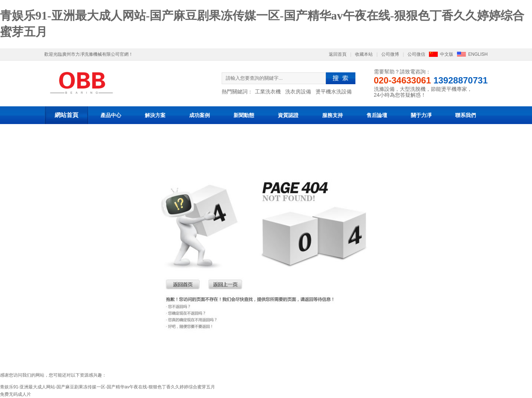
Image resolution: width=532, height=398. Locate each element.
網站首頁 (66, 115)
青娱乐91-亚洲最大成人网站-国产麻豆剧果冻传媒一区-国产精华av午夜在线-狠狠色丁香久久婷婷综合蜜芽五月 (108, 387)
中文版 (447, 54)
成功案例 (199, 115)
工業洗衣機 (268, 92)
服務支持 (332, 115)
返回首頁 (338, 54)
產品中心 (111, 115)
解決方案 (155, 115)
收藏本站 (364, 54)
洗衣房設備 (298, 92)
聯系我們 (465, 115)
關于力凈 (421, 115)
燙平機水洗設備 (334, 92)
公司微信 (416, 54)
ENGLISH (478, 54)
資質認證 (288, 115)
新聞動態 (244, 115)
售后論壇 (377, 115)
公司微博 (390, 54)
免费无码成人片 (16, 394)
